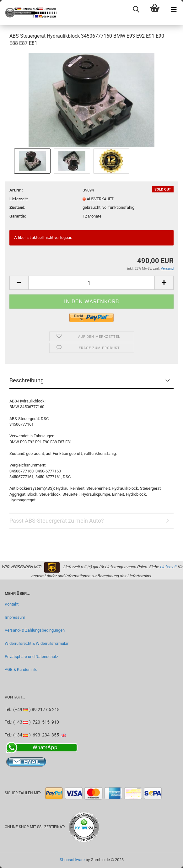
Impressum (15, 617)
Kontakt (12, 604)
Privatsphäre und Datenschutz (31, 657)
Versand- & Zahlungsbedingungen (35, 630)
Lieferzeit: (19, 199)
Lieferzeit (168, 567)
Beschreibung (27, 380)
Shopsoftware (72, 860)
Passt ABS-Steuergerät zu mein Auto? (57, 521)
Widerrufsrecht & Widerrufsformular (37, 643)
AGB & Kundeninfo (21, 669)
